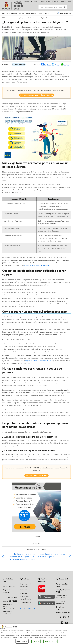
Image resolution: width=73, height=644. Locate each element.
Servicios (13, 13)
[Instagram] (60, 618)
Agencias (24, 595)
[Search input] (51, 7)
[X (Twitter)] (69, 618)
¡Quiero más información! (37, 477)
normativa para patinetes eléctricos (37, 266)
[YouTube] (67, 623)
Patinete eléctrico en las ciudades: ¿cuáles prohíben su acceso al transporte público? (22, 558)
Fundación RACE (43, 13)
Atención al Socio (9, 588)
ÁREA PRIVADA (28, 610)
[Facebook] (64, 618)
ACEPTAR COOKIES (51, 641)
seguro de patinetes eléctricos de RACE (39, 361)
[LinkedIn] (62, 623)
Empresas (27, 2)
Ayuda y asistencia (65, 13)
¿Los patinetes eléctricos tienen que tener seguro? (52, 557)
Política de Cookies (58, 637)
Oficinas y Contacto (39, 2)
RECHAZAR (36, 641)
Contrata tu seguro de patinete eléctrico (37, 95)
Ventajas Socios (66, 2)
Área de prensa (53, 2)
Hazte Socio (5, 13)
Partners (24, 591)
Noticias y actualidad (31, 13)
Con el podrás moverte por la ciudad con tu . (37, 90)
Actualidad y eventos (19, 64)
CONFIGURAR (22, 641)
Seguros (21, 13)
